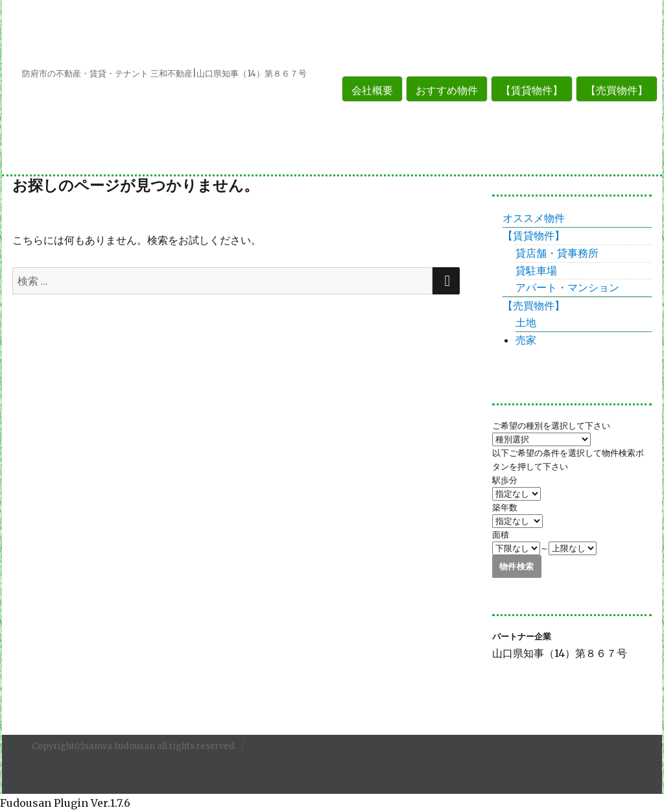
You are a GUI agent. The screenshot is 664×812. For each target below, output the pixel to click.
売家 (526, 340)
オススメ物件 (534, 218)
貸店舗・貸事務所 (557, 253)
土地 (526, 322)
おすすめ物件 (447, 90)
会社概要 (372, 90)
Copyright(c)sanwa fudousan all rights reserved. (134, 746)
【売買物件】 (617, 90)
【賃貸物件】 (532, 90)
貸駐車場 (536, 270)
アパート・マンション (567, 287)
